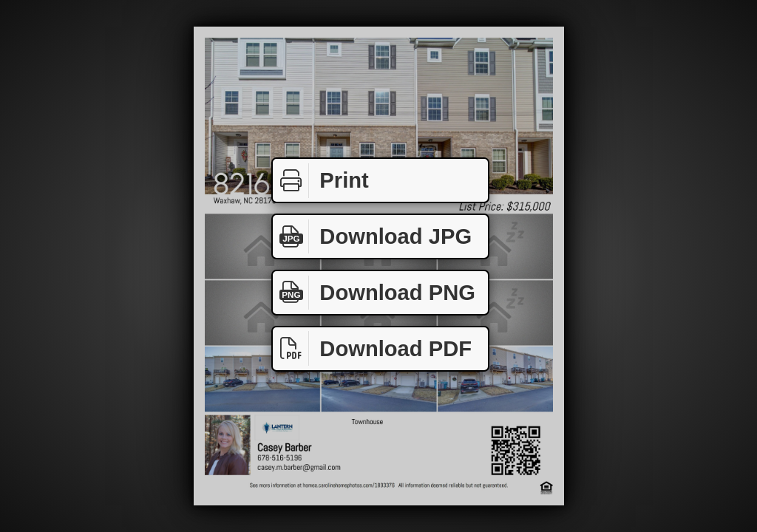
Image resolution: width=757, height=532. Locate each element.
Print (321, 181)
